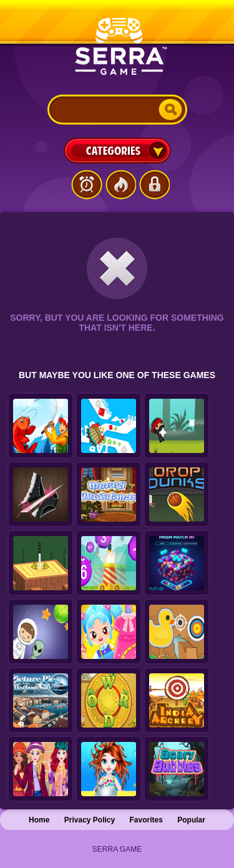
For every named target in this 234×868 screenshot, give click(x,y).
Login (154, 185)
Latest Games (87, 185)
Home (39, 820)
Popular (191, 820)
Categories (117, 150)
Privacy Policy (90, 820)
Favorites (146, 820)
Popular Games (120, 185)
